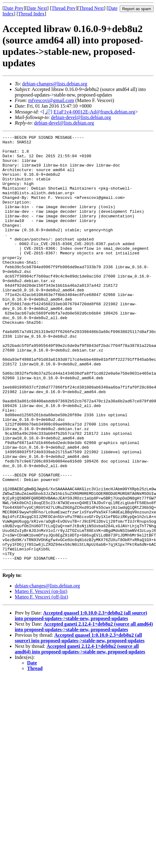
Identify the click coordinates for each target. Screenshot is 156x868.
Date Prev (14, 8)
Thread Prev (64, 8)
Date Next (37, 8)
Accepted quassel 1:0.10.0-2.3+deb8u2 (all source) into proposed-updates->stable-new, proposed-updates (81, 702)
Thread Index (31, 14)
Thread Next (91, 8)
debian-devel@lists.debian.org (81, 117)
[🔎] (48, 112)
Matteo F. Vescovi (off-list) (41, 683)
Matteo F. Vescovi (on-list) (41, 677)
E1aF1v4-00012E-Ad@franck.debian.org (94, 112)
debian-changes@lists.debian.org (55, 84)
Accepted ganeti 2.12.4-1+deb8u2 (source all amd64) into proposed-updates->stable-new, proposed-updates (84, 713)
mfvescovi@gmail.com (51, 100)
